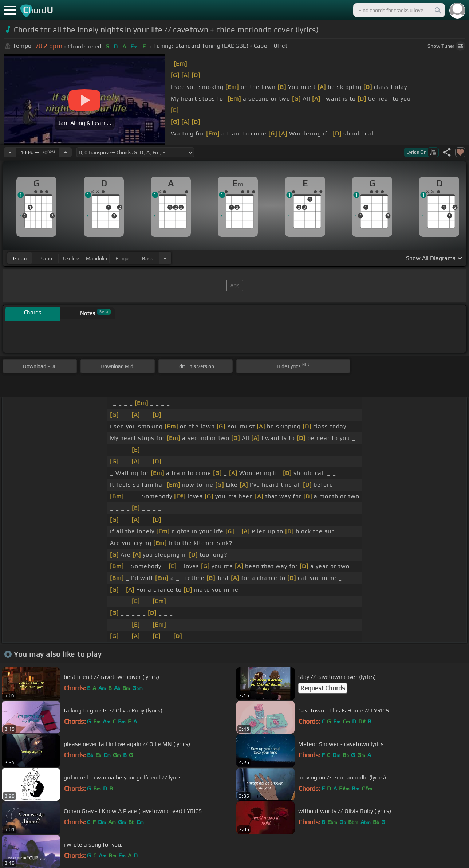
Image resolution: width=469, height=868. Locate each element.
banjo (122, 258)
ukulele (71, 258)
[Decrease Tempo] (10, 152)
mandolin (96, 258)
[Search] (437, 10)
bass (148, 258)
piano (46, 258)
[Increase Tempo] (66, 152)
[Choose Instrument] (165, 258)
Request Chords (323, 688)
